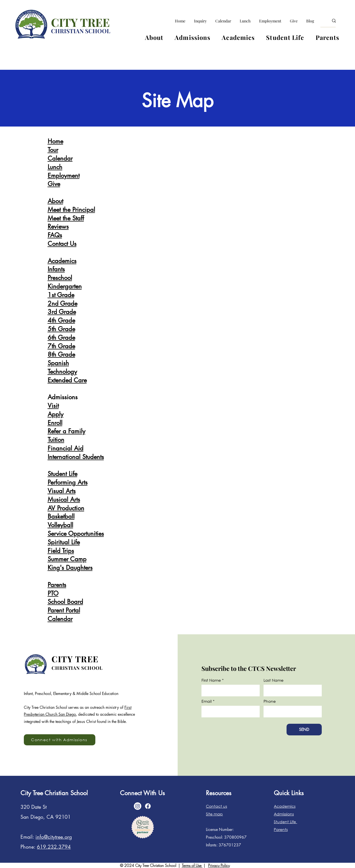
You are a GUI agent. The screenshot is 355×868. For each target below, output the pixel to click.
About (55, 201)
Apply (56, 414)
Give (54, 184)
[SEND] (304, 730)
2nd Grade (62, 303)
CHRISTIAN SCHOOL (81, 31)
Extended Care (67, 380)
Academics (62, 261)
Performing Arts (68, 482)
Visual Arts (62, 491)
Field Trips (61, 551)
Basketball (61, 516)
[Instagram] (138, 806)
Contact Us (62, 244)
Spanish (58, 363)
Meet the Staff (66, 218)
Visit (53, 406)
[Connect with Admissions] (60, 740)
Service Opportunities (76, 534)
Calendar (60, 158)
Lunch (55, 167)
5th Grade (61, 329)
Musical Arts (64, 499)
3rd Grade (62, 312)
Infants (56, 269)
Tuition (56, 440)
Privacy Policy (219, 865)
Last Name (274, 680)
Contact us (216, 806)
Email (207, 701)
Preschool (60, 278)
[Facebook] (148, 806)
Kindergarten (65, 286)
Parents (57, 585)
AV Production (66, 508)
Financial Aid (66, 448)
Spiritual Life (64, 542)
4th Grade (61, 320)
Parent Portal (64, 610)
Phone (270, 701)
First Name (211, 680)
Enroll (55, 423)
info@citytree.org (54, 837)
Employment (64, 176)
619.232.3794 (54, 847)
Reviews (58, 226)
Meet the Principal (71, 210)
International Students (76, 457)
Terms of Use (192, 865)
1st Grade (61, 295)
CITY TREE (80, 22)
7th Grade (61, 346)
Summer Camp (67, 559)
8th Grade (61, 354)
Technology (62, 372)
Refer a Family (67, 431)
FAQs (55, 235)
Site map (214, 814)
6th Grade (61, 338)
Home (55, 141)
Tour (53, 150)
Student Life (62, 474)
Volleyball (60, 525)
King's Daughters (70, 568)
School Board (65, 602)
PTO (53, 593)
